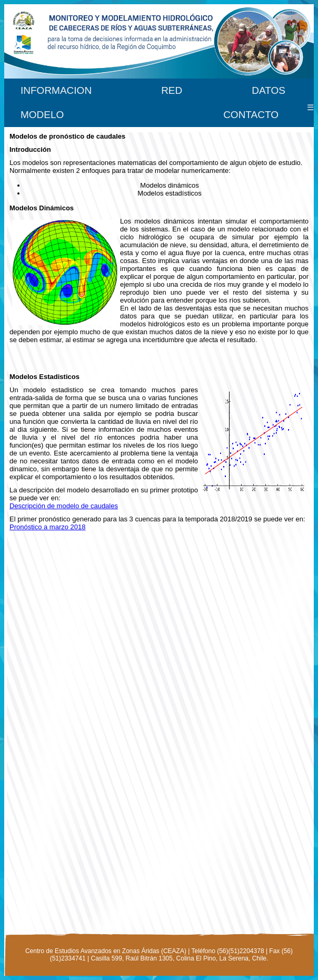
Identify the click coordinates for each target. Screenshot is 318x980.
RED (172, 90)
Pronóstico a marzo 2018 (48, 527)
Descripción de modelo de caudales (64, 506)
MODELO (42, 115)
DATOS (269, 90)
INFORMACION (56, 90)
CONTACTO (251, 115)
